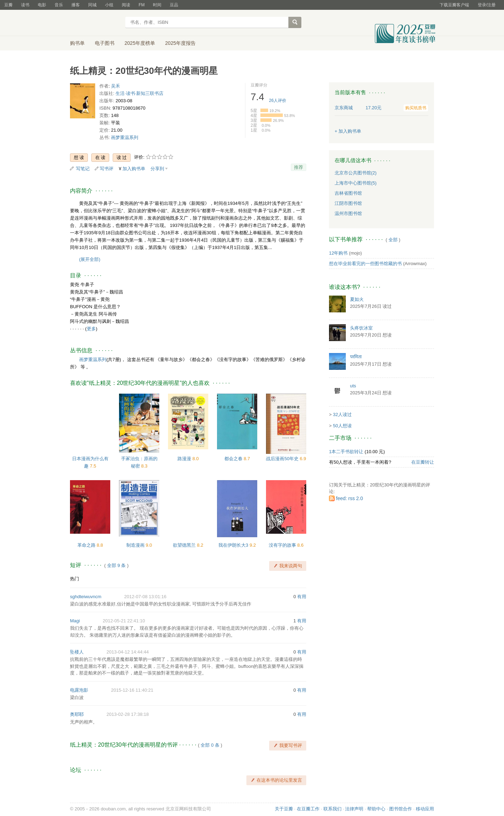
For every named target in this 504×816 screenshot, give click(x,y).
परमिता (356, 357)
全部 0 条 (210, 745)
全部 (393, 240)
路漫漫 (185, 459)
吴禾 (115, 86)
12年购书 (338, 253)
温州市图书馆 (348, 213)
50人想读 (342, 426)
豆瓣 (8, 5)
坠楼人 (77, 652)
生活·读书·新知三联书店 (139, 93)
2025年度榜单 (140, 43)
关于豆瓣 (284, 809)
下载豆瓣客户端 (454, 5)
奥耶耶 (77, 714)
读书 (25, 5)
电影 (42, 5)
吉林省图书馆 (348, 193)
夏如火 (357, 299)
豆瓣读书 (95, 23)
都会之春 (234, 459)
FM (142, 5)
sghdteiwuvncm (86, 597)
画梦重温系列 (125, 137)
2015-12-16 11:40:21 (132, 690)
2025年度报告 (180, 43)
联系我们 (332, 809)
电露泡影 (79, 690)
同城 (92, 5)
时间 (157, 5)
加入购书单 (134, 169)
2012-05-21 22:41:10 (124, 621)
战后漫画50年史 (283, 459)
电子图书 (105, 43)
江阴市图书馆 (348, 203)
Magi (75, 621)
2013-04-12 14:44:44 (128, 652)
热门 (75, 579)
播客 (76, 5)
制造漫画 (136, 545)
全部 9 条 (116, 565)
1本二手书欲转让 (346, 452)
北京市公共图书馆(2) (356, 173)
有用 (302, 597)
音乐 (59, 5)
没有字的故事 (283, 545)
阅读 (126, 5)
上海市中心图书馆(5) (356, 183)
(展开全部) (90, 259)
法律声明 (354, 809)
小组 (109, 5)
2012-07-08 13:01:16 (145, 597)
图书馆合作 (401, 809)
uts (353, 386)
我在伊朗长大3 (234, 545)
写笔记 (83, 169)
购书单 (77, 43)
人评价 (278, 101)
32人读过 (342, 414)
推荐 (299, 167)
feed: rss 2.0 (349, 498)
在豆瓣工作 (308, 809)
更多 (91, 329)
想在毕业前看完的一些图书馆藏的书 (365, 264)
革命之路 (87, 545)
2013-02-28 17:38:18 (128, 714)
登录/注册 (487, 5)
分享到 (157, 169)
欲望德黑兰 (185, 545)
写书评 (107, 169)
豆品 (174, 5)
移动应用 (425, 809)
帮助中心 (376, 809)
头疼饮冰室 (361, 328)
